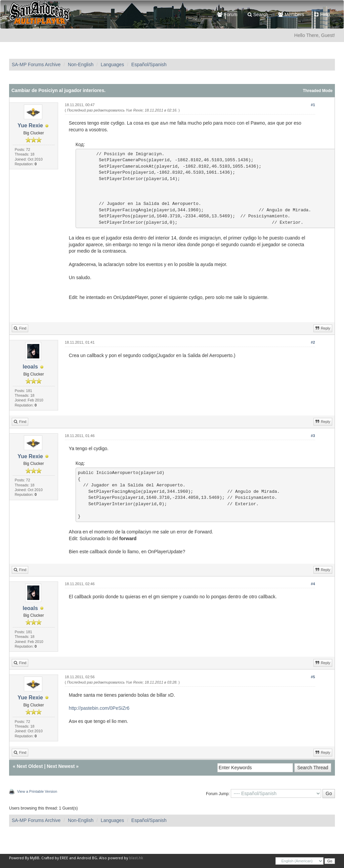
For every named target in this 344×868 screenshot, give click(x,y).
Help (322, 14)
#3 (313, 436)
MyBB (35, 858)
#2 (313, 342)
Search (258, 14)
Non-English (81, 64)
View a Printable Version (37, 791)
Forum (227, 14)
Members (291, 14)
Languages (112, 64)
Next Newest (61, 766)
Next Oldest (30, 766)
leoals (30, 367)
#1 (313, 105)
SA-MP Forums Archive (36, 64)
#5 (313, 677)
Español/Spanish (149, 64)
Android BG (87, 858)
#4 (313, 584)
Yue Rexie (30, 125)
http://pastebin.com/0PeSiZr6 (99, 708)
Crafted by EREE (55, 858)
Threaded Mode (318, 91)
